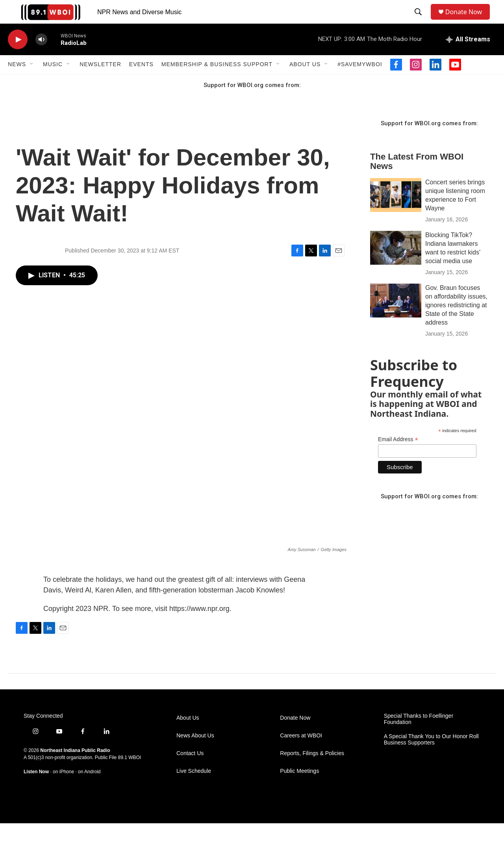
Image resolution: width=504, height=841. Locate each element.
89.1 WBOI (129, 775)
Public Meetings (299, 789)
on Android (89, 789)
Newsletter (100, 82)
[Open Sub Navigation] (32, 82)
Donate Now (468, 21)
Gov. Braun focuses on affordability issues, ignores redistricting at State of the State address (456, 323)
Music (53, 82)
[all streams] (468, 57)
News (17, 82)
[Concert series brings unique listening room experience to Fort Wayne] (396, 213)
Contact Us (190, 771)
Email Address (398, 457)
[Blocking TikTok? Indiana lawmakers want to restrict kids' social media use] (396, 265)
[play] (18, 57)
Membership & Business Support (217, 82)
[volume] (41, 57)
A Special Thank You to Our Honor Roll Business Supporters (431, 757)
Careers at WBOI (301, 753)
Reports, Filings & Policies (312, 771)
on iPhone (63, 789)
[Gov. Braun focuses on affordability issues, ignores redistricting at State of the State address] (396, 318)
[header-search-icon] (420, 21)
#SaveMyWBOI (360, 82)
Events (141, 82)
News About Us (195, 753)
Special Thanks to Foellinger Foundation (419, 737)
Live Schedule (194, 789)
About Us (305, 82)
